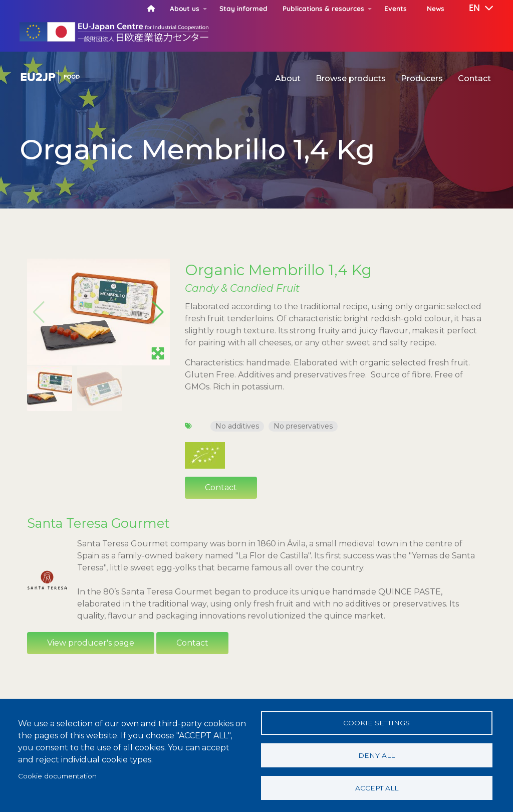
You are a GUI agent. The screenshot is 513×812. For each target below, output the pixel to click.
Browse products (351, 78)
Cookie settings (376, 722)
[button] (474, 9)
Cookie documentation (57, 775)
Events (396, 8)
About (288, 78)
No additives (237, 426)
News (436, 8)
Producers (422, 78)
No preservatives (303, 426)
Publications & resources (323, 8)
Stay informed (243, 8)
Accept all (377, 787)
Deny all (376, 755)
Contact (474, 78)
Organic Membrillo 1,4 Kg (278, 270)
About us (185, 8)
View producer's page (91, 643)
